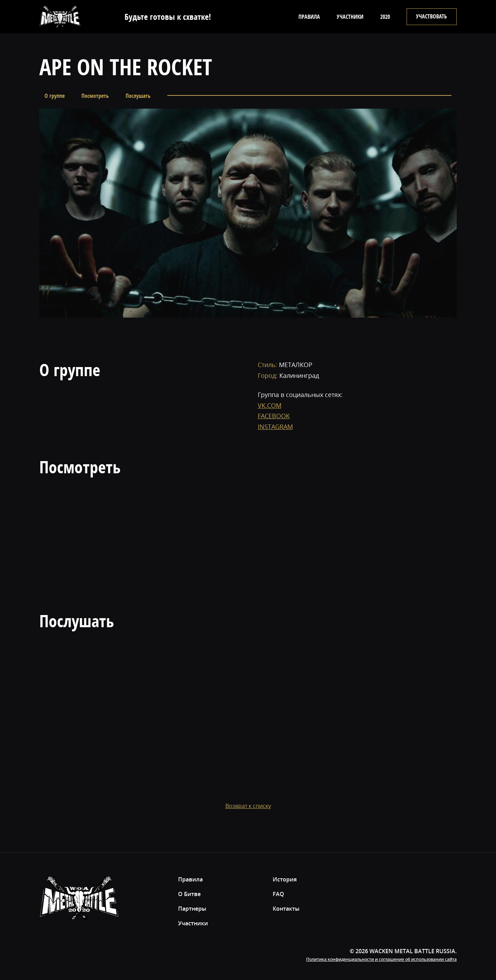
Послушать (138, 96)
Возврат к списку (248, 806)
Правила (309, 17)
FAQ (278, 894)
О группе (55, 96)
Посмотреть (95, 96)
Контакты (286, 909)
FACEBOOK (274, 416)
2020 (385, 17)
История (285, 879)
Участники (350, 17)
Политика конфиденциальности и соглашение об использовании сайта (381, 959)
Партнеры (192, 909)
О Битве (189, 894)
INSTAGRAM (275, 427)
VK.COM (270, 405)
